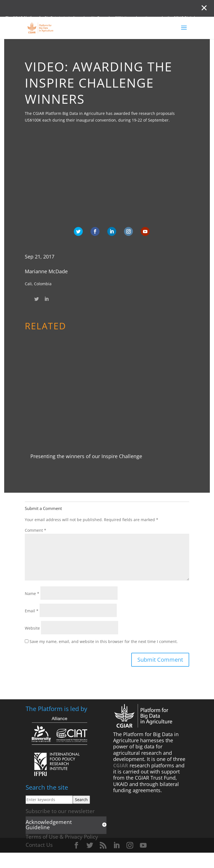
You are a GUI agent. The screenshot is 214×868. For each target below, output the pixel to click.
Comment (36, 530)
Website (32, 628)
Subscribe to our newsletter (60, 811)
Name (32, 593)
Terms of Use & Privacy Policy (62, 837)
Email (32, 611)
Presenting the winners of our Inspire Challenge (86, 456)
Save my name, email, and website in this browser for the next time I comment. (104, 641)
